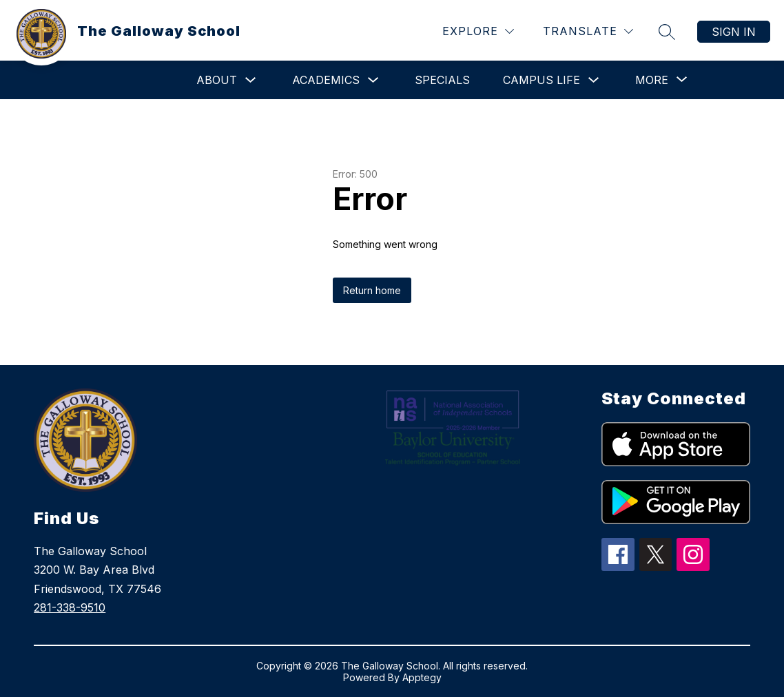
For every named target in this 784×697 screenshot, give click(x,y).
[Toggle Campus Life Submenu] (594, 80)
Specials (442, 80)
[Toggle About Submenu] (251, 80)
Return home (372, 290)
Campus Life (541, 80)
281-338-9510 (70, 607)
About (217, 80)
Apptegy (422, 677)
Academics (326, 80)
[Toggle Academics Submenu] (373, 80)
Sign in (734, 32)
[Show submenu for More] (652, 80)
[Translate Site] (588, 31)
